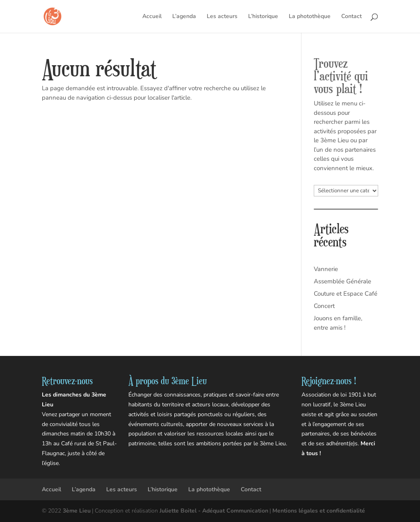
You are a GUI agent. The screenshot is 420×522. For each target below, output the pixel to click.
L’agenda (184, 17)
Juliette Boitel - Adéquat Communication (214, 511)
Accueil (152, 17)
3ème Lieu (77, 511)
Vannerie (326, 269)
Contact (352, 17)
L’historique (263, 17)
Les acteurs (222, 17)
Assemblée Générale (342, 281)
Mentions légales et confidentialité (319, 511)
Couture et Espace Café (346, 294)
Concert (324, 306)
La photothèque (310, 17)
